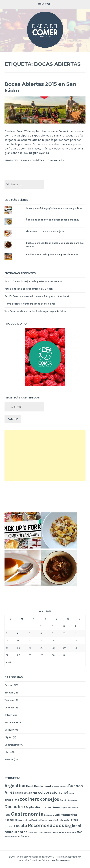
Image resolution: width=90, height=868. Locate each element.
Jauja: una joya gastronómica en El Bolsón (29, 289)
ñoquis (25, 836)
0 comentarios (56, 160)
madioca (27, 820)
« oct (8, 662)
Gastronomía (27, 814)
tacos (7, 836)
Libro (20, 820)
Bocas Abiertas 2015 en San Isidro (40, 87)
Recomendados (46, 825)
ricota (30, 832)
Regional (73, 826)
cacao (19, 793)
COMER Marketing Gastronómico (64, 857)
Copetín (63, 800)
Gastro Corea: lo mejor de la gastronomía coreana (33, 281)
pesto (67, 820)
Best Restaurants (39, 786)
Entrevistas (11, 715)
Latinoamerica (66, 815)
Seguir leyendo (39, 153)
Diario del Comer (25, 857)
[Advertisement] (45, 455)
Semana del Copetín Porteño (57, 832)
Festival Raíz (73, 808)
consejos (50, 799)
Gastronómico (13, 745)
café (26, 793)
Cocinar (9, 685)
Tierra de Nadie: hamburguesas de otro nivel (30, 304)
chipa (71, 793)
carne (33, 793)
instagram (49, 815)
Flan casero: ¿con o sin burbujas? (45, 231)
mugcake (52, 820)
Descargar (72, 800)
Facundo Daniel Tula (33, 160)
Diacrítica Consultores (30, 860)
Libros (8, 752)
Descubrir (10, 730)
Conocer (9, 708)
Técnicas (9, 700)
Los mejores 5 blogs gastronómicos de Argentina (54, 208)
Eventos (9, 760)
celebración (49, 792)
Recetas (9, 693)
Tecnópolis (15, 836)
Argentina (15, 786)
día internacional (48, 807)
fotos (7, 815)
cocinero (30, 799)
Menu (47, 4)
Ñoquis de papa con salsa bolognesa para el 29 (53, 220)
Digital (8, 737)
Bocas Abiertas (61, 787)
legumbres (11, 820)
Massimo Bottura (39, 820)
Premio (74, 820)
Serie (74, 832)
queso (9, 826)
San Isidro (39, 832)
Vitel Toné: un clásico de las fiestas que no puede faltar (35, 311)
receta (21, 826)
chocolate (12, 800)
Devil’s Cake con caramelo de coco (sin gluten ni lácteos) (37, 296)
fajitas (64, 808)
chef (64, 792)
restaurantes (16, 832)
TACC (80, 832)
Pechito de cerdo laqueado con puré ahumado (52, 255)
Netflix (60, 820)
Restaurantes (12, 722)
